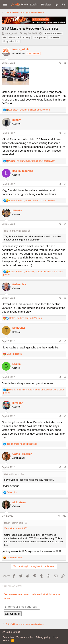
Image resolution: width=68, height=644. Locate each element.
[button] (5, 5)
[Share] (60, 63)
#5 (65, 298)
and (25, 318)
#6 (65, 341)
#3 (65, 184)
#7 (65, 377)
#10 (64, 516)
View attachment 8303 (16, 528)
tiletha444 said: (12, 474)
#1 (65, 63)
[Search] (64, 4)
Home (6, 640)
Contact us (8, 637)
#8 (65, 416)
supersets (54, 37)
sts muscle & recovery (20, 37)
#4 (65, 224)
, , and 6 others (32, 200)
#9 (65, 467)
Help (55, 637)
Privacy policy (43, 637)
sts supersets (40, 37)
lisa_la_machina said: (15, 231)
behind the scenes (53, 33)
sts (4, 37)
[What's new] (56, 4)
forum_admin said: (14, 523)
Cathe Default (11, 632)
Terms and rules (25, 637)
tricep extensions (11, 41)
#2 (65, 133)
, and (32, 161)
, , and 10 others (30, 110)
